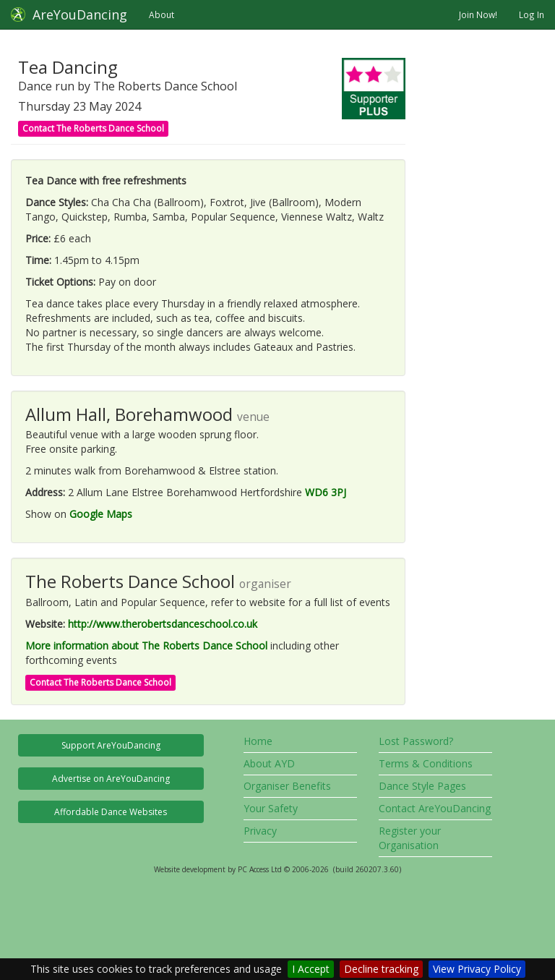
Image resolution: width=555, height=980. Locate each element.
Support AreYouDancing (111, 745)
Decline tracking (381, 969)
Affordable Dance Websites (111, 812)
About (162, 14)
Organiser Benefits (287, 786)
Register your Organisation (410, 838)
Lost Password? (416, 741)
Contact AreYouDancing (435, 808)
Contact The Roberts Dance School (93, 128)
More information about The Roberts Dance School (146, 645)
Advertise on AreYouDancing (111, 779)
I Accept (311, 969)
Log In (532, 14)
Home (258, 741)
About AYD (269, 763)
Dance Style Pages (422, 786)
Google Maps (101, 514)
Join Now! (478, 14)
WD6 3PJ (326, 492)
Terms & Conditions (426, 763)
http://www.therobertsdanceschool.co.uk (163, 624)
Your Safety (271, 808)
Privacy (260, 831)
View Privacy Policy (477, 969)
